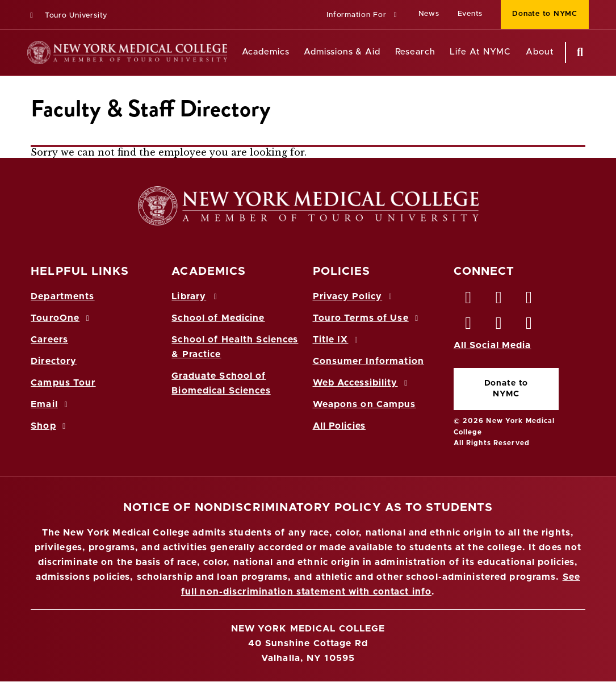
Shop (50, 426)
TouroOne (62, 318)
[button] (363, 16)
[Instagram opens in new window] (469, 326)
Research (415, 52)
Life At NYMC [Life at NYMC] (480, 52)
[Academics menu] (297, 53)
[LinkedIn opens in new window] (529, 300)
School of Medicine (218, 318)
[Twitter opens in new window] (499, 300)
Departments (62, 296)
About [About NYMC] (540, 52)
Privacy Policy (354, 296)
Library (196, 296)
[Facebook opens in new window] (469, 300)
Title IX (337, 340)
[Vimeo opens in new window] (499, 326)
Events (470, 14)
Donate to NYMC (506, 389)
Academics (266, 52)
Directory (54, 361)
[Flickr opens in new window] (529, 326)
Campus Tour (63, 383)
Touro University (67, 16)
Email (51, 404)
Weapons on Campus (364, 404)
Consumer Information (368, 361)
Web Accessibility (362, 383)
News (429, 14)
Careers (49, 340)
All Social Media (493, 345)
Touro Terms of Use (368, 318)
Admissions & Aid (342, 52)
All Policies (339, 426)
